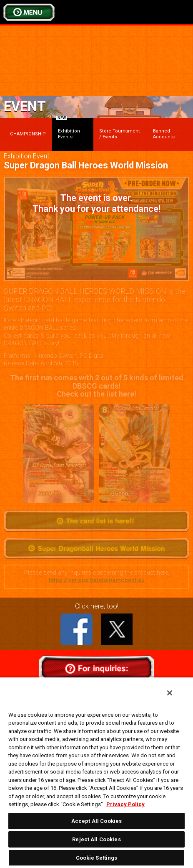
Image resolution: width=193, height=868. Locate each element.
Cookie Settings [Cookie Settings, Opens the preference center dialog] (97, 858)
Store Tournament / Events (120, 134)
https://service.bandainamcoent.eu (97, 580)
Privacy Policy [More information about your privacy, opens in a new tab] (125, 804)
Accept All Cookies (96, 821)
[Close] (170, 693)
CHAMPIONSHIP (28, 134)
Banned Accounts (164, 134)
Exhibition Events (68, 129)
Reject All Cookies (96, 839)
